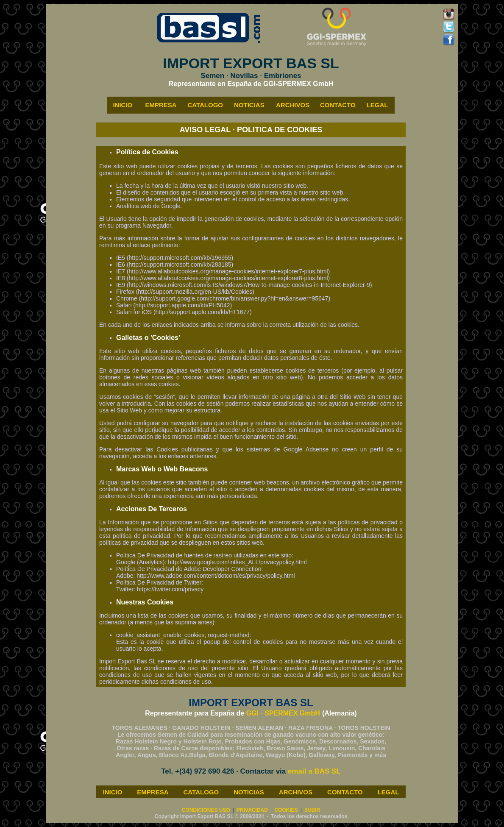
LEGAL (388, 792)
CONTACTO (345, 792)
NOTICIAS (249, 792)
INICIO (112, 792)
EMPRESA (153, 792)
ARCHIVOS (296, 792)
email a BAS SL (314, 771)
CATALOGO (201, 792)
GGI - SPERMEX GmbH (283, 713)
